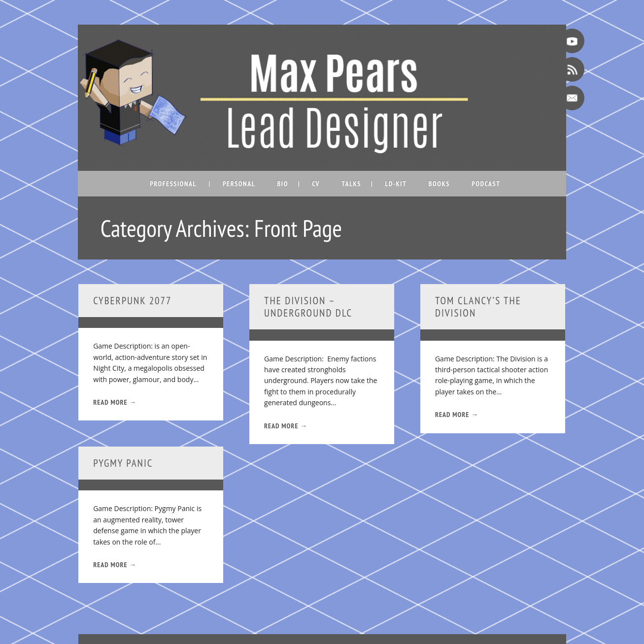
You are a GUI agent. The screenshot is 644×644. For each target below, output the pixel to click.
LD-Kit (396, 184)
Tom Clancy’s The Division (478, 307)
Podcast (486, 184)
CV (316, 184)
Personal (239, 184)
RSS (572, 69)
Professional (173, 184)
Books (439, 184)
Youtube (572, 41)
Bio (282, 184)
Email (572, 98)
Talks (351, 184)
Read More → (115, 402)
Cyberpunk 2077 (132, 301)
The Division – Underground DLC (308, 307)
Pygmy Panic (123, 463)
